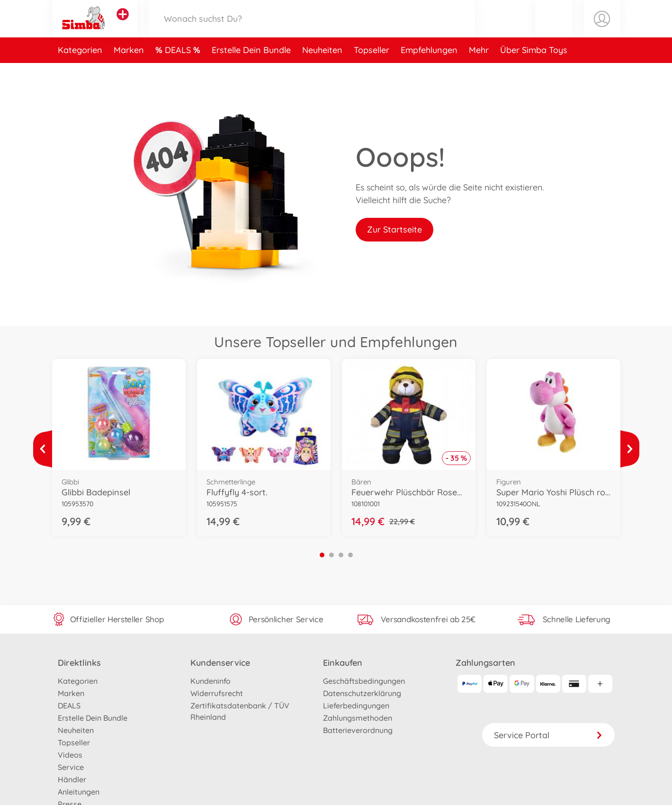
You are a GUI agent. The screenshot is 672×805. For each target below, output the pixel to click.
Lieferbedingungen (356, 706)
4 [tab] (350, 555)
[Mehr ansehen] (43, 449)
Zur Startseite (394, 229)
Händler (72, 779)
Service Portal (548, 735)
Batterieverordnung (358, 730)
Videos (70, 755)
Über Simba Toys (534, 73)
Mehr (479, 73)
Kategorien (80, 73)
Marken (129, 73)
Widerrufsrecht (217, 693)
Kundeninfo (211, 681)
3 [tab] (341, 555)
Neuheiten (322, 73)
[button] (554, 30)
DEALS (179, 73)
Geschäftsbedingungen (364, 681)
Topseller (372, 73)
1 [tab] (322, 555)
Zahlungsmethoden (358, 718)
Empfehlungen (429, 73)
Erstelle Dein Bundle (251, 73)
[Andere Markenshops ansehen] (123, 26)
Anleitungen (79, 792)
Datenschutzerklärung (362, 693)
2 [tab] (332, 555)
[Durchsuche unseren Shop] (312, 30)
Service (71, 767)
